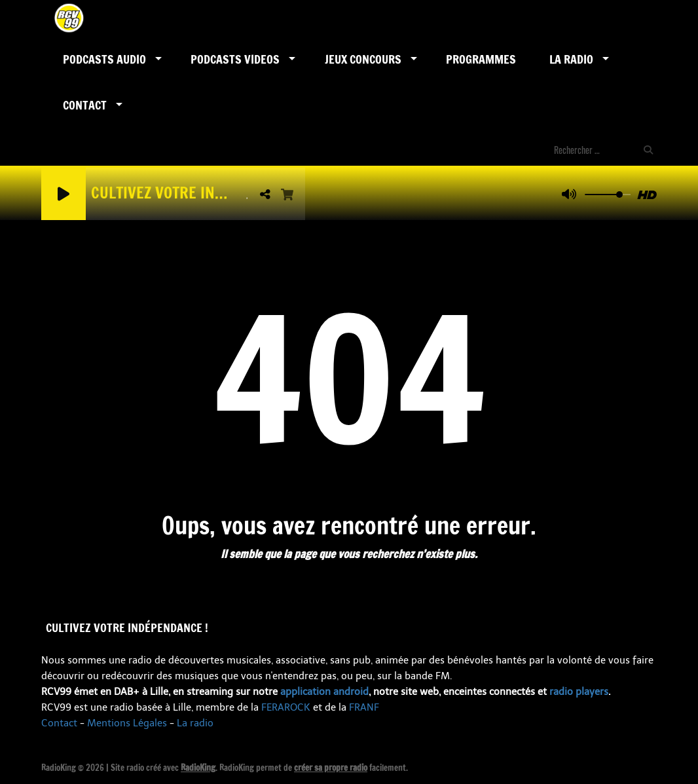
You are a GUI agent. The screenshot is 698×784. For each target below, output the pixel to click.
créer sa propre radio (331, 768)
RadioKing (198, 768)
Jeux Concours (363, 59)
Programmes (481, 59)
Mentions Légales (127, 723)
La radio (195, 723)
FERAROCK (286, 707)
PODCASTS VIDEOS (235, 59)
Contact (85, 105)
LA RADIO (571, 59)
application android (324, 692)
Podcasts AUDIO (104, 59)
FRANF (364, 707)
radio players (579, 692)
